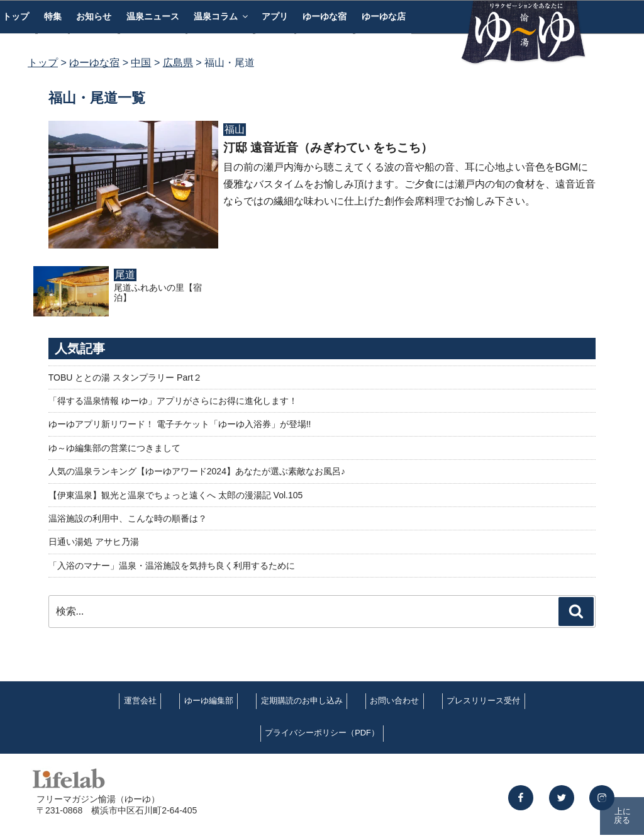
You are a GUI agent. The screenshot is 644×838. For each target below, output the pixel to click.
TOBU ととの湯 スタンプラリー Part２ (125, 377)
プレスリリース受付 (483, 701)
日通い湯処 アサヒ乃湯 (94, 542)
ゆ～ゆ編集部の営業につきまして (114, 448)
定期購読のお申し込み (302, 701)
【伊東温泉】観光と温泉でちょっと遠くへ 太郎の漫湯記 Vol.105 (176, 495)
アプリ (275, 16)
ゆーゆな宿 (325, 16)
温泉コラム (222, 16)
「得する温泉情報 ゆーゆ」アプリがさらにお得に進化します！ (173, 401)
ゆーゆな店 (384, 16)
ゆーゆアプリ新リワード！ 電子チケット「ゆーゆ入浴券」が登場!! (180, 424)
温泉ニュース (153, 16)
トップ (43, 63)
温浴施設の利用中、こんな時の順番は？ (128, 518)
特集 (53, 16)
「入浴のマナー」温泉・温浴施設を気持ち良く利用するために (172, 566)
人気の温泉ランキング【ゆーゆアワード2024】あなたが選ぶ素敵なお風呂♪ (197, 471)
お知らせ (94, 16)
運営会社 (140, 701)
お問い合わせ (394, 701)
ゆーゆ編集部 (209, 701)
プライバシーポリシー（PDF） (322, 733)
